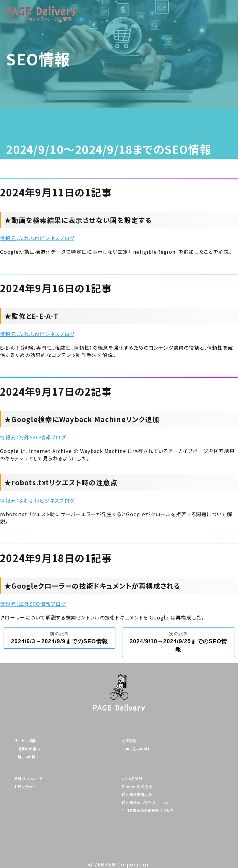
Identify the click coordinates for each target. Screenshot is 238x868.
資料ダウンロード (29, 779)
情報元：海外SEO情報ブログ (33, 437)
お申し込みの (137, 749)
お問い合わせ (25, 787)
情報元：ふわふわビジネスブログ (37, 238)
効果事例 (129, 741)
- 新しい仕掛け (27, 757)
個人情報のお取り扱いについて (147, 803)
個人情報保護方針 (137, 795)
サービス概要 (25, 741)
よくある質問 (132, 779)
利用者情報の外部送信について (148, 810)
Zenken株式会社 (137, 787)
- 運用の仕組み (27, 749)
